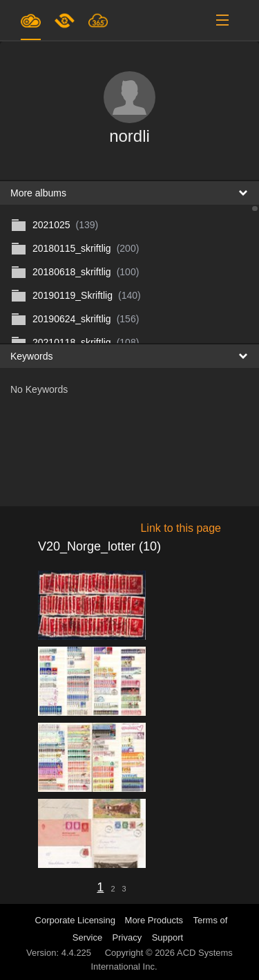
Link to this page (181, 528)
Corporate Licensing (77, 920)
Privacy (127, 937)
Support (168, 937)
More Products (154, 920)
